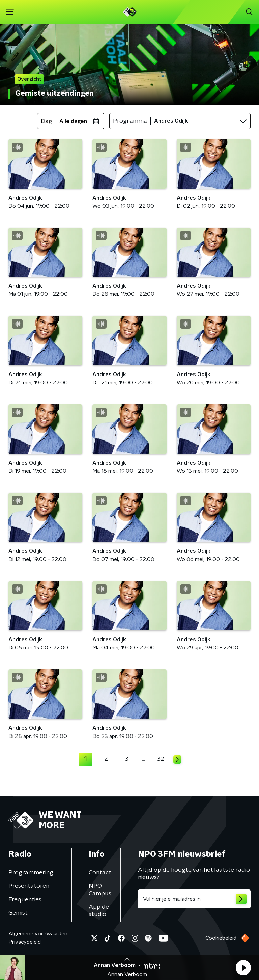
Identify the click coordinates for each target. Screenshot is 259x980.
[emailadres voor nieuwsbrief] (194, 899)
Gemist (18, 913)
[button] (243, 968)
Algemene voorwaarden (38, 934)
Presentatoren (29, 886)
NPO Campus (100, 890)
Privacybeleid (25, 942)
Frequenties (25, 900)
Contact (100, 873)
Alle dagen (73, 121)
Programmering (31, 873)
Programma (130, 121)
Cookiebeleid (221, 938)
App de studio (99, 911)
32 (161, 759)
